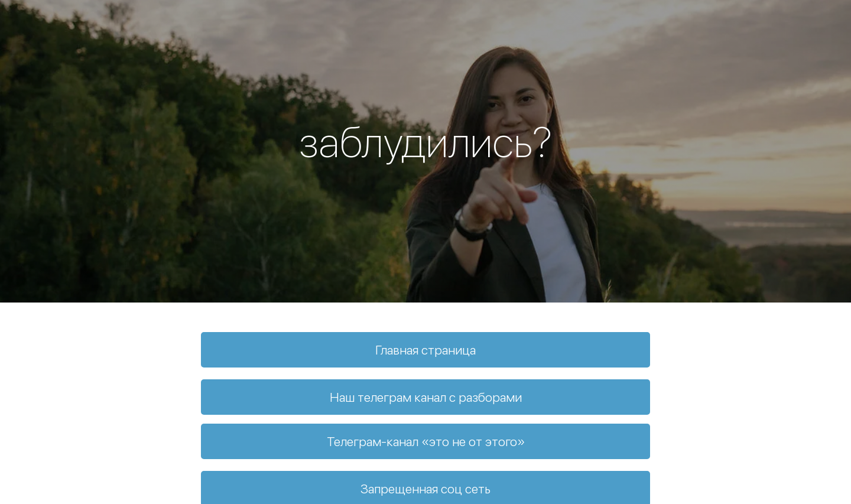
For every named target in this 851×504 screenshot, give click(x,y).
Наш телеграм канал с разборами (426, 397)
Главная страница (425, 350)
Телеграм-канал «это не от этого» (426, 441)
